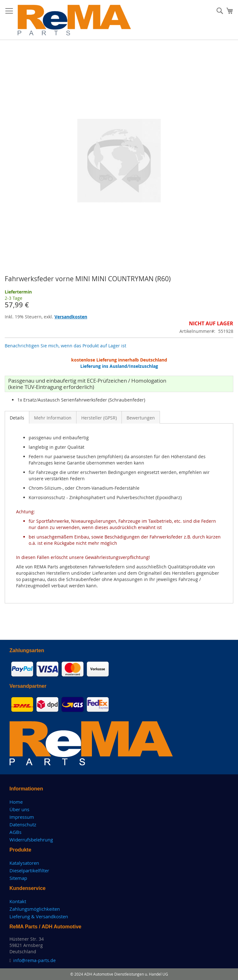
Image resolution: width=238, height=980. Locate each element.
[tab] (17, 417)
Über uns (19, 809)
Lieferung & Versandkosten (39, 916)
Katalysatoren (24, 863)
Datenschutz (23, 824)
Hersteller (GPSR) (99, 418)
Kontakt (18, 901)
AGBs (15, 832)
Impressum (22, 817)
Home (16, 802)
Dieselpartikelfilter (29, 870)
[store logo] (74, 20)
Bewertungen (141, 418)
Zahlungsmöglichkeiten (35, 909)
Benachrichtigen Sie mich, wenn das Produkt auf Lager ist (65, 346)
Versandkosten (71, 317)
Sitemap (18, 878)
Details (17, 418)
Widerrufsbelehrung (31, 840)
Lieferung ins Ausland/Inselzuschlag (119, 366)
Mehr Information (53, 418)
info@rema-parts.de (34, 960)
